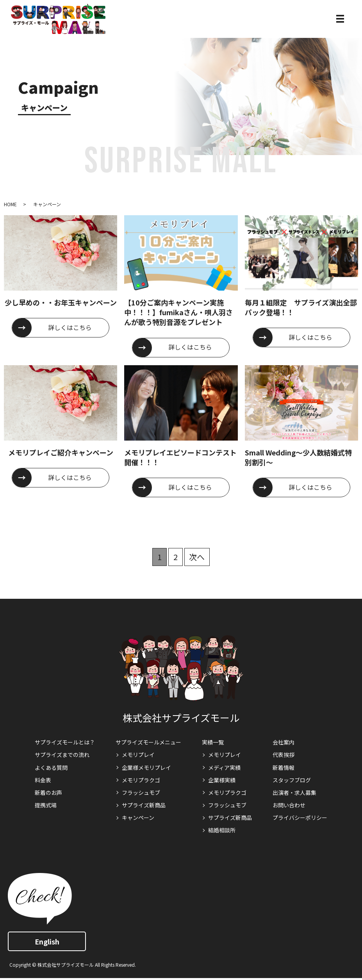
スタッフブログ (292, 780)
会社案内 (284, 742)
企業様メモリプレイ (146, 768)
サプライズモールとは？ (65, 742)
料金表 (43, 780)
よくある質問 (51, 768)
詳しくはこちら (70, 328)
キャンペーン (138, 818)
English (47, 941)
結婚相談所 (222, 830)
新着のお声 (48, 793)
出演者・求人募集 (294, 793)
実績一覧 (213, 742)
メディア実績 (224, 768)
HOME (10, 204)
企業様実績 (222, 780)
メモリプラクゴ (141, 780)
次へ (197, 557)
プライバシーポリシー (300, 818)
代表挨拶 (284, 755)
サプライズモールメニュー (148, 742)
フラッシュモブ (141, 793)
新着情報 (284, 768)
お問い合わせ (289, 805)
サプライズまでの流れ (62, 755)
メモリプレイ (138, 755)
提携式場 (46, 805)
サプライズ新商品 (144, 805)
